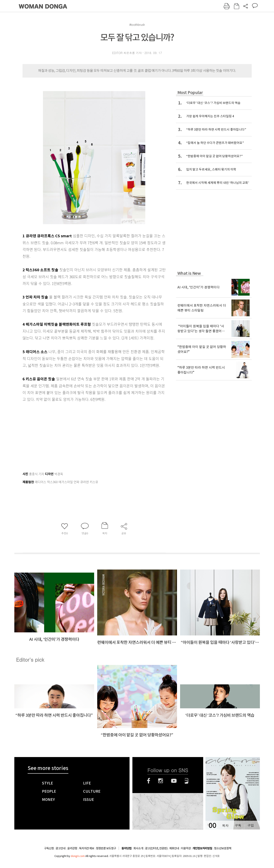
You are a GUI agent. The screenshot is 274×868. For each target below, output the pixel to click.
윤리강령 (72, 848)
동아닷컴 (126, 848)
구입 (251, 825)
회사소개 (138, 848)
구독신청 (49, 848)
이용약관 (186, 848)
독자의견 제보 (87, 848)
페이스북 (149, 781)
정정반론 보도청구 (106, 848)
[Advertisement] (84, 435)
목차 (225, 825)
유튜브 (174, 781)
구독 (238, 825)
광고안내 (61, 848)
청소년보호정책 (223, 848)
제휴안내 (174, 848)
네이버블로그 (187, 781)
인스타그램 (161, 781)
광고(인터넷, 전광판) (156, 848)
